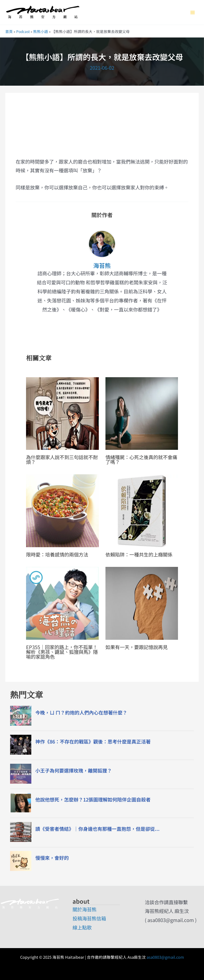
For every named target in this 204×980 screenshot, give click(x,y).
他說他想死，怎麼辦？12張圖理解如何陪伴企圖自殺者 (93, 800)
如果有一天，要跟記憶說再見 (137, 647)
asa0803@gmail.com (165, 957)
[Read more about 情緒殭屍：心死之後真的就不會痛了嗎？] (142, 413)
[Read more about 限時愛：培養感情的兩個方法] (62, 510)
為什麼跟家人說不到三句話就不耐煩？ (62, 459)
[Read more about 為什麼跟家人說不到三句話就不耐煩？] (62, 413)
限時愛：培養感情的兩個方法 (57, 554)
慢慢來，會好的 (52, 858)
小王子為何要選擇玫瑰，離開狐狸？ (74, 771)
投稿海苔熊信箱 (89, 918)
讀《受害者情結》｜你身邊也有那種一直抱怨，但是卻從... (97, 829)
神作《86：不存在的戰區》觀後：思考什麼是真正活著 (93, 742)
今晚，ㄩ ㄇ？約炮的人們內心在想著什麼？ (81, 713)
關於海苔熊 (84, 909)
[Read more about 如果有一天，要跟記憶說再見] (142, 603)
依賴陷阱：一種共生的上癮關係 (139, 554)
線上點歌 (82, 927)
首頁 (9, 31)
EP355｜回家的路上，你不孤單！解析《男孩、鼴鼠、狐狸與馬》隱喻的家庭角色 (62, 652)
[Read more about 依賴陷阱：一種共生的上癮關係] (142, 510)
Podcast (23, 31)
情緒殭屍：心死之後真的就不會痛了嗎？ (141, 459)
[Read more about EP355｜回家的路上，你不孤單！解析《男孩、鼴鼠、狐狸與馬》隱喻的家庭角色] (62, 603)
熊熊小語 (41, 31)
